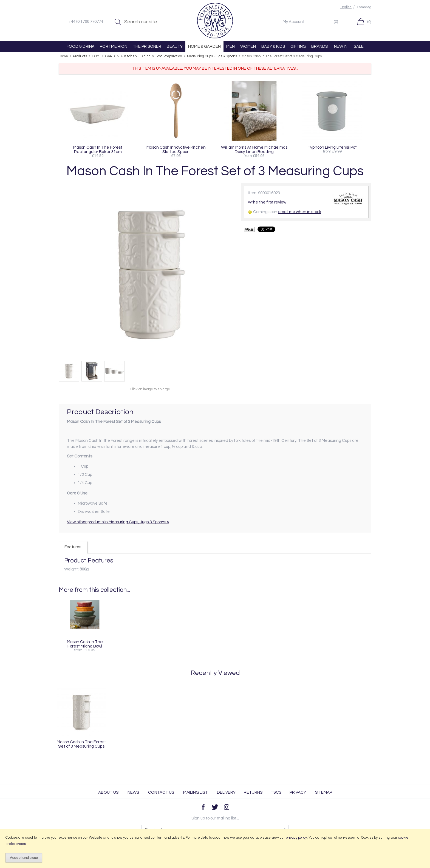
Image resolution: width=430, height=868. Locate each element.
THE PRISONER (147, 46)
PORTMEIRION (114, 46)
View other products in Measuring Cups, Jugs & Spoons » (118, 522)
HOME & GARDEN (204, 46)
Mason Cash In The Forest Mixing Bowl (85, 644)
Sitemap (324, 792)
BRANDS (319, 46)
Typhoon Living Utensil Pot (332, 147)
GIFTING (298, 46)
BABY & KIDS (273, 46)
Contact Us (161, 792)
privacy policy (296, 838)
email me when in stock (300, 212)
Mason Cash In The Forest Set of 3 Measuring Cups (81, 744)
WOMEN (248, 46)
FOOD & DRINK (80, 46)
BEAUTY (175, 46)
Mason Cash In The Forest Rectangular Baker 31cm (98, 149)
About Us (108, 792)
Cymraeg (364, 7)
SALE (359, 46)
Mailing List (196, 792)
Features (73, 547)
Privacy (298, 792)
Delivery (226, 792)
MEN (230, 46)
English (346, 7)
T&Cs (276, 792)
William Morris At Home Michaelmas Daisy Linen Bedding (254, 149)
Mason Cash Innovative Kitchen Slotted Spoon (176, 149)
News (133, 792)
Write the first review (267, 202)
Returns (253, 792)
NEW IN (341, 46)
